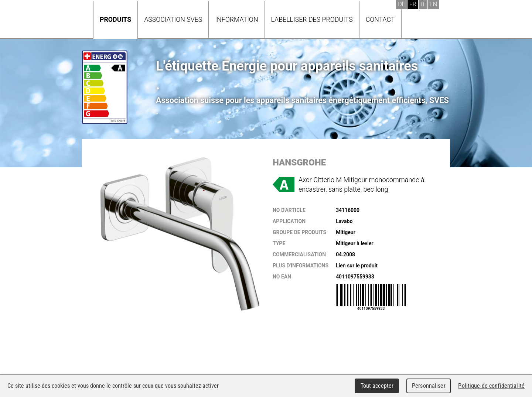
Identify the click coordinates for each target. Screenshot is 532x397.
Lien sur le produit (357, 266)
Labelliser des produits (312, 19)
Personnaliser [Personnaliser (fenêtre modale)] (429, 386)
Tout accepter (377, 386)
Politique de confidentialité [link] (491, 386)
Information (236, 19)
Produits (115, 19)
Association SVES (173, 19)
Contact (380, 19)
